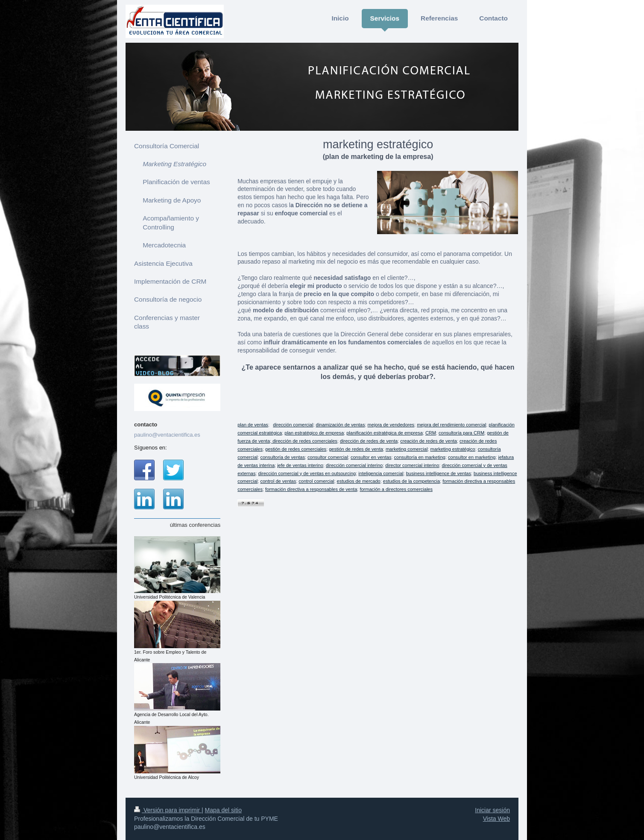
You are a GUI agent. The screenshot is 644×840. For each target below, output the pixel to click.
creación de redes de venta (429, 441)
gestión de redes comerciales (296, 449)
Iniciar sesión (492, 810)
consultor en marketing (472, 458)
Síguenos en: (151, 448)
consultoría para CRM (461, 433)
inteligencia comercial (381, 474)
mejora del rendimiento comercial (451, 425)
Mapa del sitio (223, 810)
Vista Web (496, 819)
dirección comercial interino (354, 466)
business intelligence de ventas (439, 474)
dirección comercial (293, 425)
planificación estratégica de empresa (385, 433)
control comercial (316, 482)
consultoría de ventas (282, 458)
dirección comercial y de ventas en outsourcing (307, 474)
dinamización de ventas (341, 425)
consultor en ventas (371, 458)
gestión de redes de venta (356, 449)
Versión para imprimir (168, 810)
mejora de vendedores (391, 425)
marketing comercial (407, 449)
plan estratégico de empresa (314, 433)
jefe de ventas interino (300, 466)
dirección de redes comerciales (305, 441)
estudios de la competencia (411, 482)
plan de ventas (253, 425)
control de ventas (278, 482)
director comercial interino (412, 466)
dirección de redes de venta (369, 441)
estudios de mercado (359, 482)
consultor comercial (328, 458)
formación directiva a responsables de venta (311, 490)
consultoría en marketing (420, 458)
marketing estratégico (452, 449)
